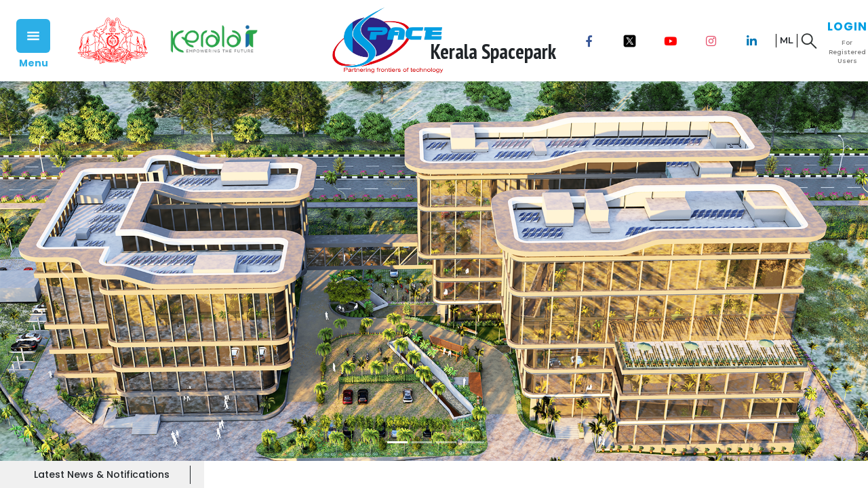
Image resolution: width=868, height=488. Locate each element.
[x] (630, 41)
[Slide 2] (422, 442)
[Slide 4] (471, 442)
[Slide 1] (397, 442)
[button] (65, 271)
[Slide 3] (446, 442)
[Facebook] (589, 41)
